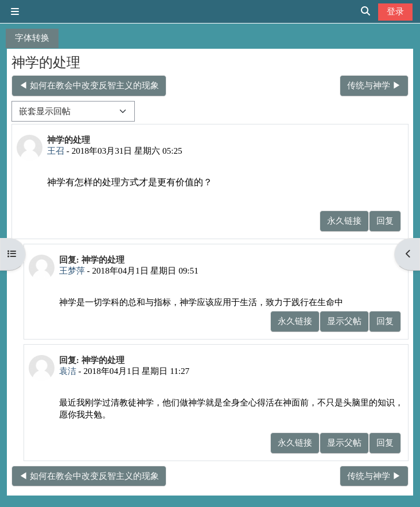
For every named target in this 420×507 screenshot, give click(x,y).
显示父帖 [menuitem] (344, 321)
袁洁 (68, 371)
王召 (56, 151)
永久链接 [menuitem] (344, 221)
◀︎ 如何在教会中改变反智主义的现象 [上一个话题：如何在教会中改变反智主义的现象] (89, 85)
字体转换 (32, 38)
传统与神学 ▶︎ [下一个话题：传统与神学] (374, 85)
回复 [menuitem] (385, 221)
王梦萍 (72, 270)
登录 (395, 11)
